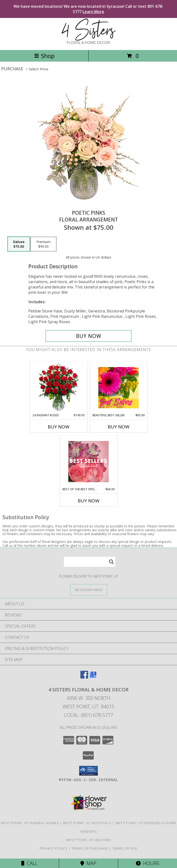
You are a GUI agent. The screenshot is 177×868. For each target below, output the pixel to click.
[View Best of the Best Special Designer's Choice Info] (88, 462)
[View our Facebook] (84, 677)
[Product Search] (90, 562)
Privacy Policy (54, 848)
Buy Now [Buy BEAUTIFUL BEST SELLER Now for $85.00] (119, 427)
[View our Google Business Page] (93, 677)
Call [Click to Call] (29, 863)
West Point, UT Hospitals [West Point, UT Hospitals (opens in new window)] (87, 823)
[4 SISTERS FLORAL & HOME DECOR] (89, 43)
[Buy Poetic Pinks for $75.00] (89, 336)
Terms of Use (125, 848)
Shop (44, 56)
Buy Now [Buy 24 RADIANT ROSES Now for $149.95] (59, 427)
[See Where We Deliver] (89, 590)
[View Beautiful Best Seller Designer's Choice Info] (119, 388)
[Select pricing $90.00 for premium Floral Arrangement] (43, 244)
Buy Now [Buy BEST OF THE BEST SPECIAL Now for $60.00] (89, 501)
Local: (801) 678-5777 (89, 715)
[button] (88, 771)
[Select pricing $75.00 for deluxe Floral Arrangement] (19, 244)
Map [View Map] (88, 863)
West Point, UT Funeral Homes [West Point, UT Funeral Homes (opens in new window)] (30, 823)
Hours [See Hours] (148, 863)
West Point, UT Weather (88, 840)
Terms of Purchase (90, 848)
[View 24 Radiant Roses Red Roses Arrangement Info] (58, 388)
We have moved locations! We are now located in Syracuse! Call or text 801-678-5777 (88, 9)
